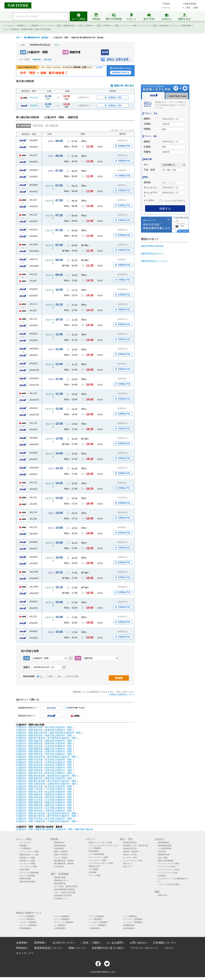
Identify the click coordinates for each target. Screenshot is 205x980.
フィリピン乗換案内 (97, 925)
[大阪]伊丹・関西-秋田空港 (29, 735)
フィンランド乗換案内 (133, 919)
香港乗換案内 (25, 928)
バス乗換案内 (33, 26)
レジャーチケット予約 (133, 861)
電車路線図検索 (165, 846)
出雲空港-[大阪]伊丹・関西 (58, 762)
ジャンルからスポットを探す (101, 863)
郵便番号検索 (164, 855)
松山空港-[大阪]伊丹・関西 (58, 792)
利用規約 (21, 948)
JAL (60, 676)
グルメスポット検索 (97, 860)
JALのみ (48, 60)
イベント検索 (94, 875)
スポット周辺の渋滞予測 (65, 892)
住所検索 (93, 872)
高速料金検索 (27, 29)
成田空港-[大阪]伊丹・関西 (58, 797)
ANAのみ (37, 60)
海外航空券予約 (130, 849)
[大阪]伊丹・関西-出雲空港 (29, 762)
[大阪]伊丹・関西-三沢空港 (29, 789)
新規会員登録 (190, 4)
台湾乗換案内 (60, 928)
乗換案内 (21, 26)
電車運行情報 (60, 877)
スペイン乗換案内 (62, 919)
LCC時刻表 (59, 867)
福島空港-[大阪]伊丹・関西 (58, 741)
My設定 (167, 4)
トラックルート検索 (148, 26)
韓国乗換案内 (129, 925)
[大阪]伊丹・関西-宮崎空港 (29, 770)
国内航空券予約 (130, 843)
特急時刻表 (59, 849)
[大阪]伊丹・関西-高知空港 (29, 765)
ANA (51, 676)
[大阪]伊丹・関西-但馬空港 (29, 811)
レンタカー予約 (130, 858)
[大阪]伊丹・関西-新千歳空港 (30, 738)
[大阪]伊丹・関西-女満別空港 (30, 784)
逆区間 (105, 52)
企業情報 (21, 943)
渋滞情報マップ (61, 899)
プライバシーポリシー (143, 948)
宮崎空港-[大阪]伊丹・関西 (58, 770)
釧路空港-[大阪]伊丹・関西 (58, 778)
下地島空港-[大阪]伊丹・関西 (62, 821)
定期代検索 (164, 26)
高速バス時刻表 (61, 855)
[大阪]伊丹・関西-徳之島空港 (30, 813)
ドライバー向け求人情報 (168, 884)
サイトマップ (24, 953)
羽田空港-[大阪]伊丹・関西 (58, 754)
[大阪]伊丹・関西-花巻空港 (29, 751)
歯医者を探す (94, 866)
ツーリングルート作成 (168, 873)
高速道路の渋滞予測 (63, 896)
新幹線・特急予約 (131, 852)
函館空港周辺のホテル (152, 254)
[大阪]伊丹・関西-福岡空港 (29, 743)
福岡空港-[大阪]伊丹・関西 (58, 743)
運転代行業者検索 (166, 861)
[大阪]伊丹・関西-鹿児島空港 (30, 776)
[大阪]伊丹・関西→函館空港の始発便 (35, 829)
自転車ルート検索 (111, 26)
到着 (66, 52)
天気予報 (162, 852)
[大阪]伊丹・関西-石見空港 (29, 760)
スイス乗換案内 (95, 919)
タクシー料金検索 (11, 29)
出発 (23, 52)
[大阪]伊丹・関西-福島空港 (29, 741)
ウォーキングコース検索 (168, 864)
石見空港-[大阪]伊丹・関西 (58, 760)
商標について (76, 948)
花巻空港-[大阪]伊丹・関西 (58, 751)
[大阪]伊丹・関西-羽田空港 (29, 754)
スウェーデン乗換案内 (64, 922)
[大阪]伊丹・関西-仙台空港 (29, 808)
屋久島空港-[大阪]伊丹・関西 (62, 781)
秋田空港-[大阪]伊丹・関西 (58, 735)
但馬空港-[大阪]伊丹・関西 (58, 811)
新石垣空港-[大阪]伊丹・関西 (62, 757)
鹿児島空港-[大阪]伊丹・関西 (62, 776)
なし (42, 676)
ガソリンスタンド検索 (98, 857)
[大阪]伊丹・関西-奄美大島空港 (32, 733)
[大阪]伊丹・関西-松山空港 (29, 792)
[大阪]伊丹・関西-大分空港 (29, 800)
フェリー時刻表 (61, 858)
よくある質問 (114, 943)
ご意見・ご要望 (191, 8)
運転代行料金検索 (43, 29)
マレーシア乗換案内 (28, 925)
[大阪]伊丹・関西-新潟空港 (29, 768)
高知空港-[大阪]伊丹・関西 (58, 765)
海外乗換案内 (164, 843)
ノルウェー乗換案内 (28, 922)
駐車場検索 (94, 851)
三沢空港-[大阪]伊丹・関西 (58, 789)
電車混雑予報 (60, 884)
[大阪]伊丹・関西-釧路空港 (29, 778)
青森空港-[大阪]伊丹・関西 (58, 730)
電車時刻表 (59, 843)
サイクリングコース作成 (168, 870)
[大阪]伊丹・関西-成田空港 (29, 797)
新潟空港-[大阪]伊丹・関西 (58, 768)
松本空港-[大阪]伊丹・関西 (58, 786)
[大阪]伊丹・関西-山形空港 (29, 746)
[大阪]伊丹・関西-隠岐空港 (29, 805)
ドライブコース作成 (167, 867)
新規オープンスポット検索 (100, 843)
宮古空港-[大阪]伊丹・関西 (58, 819)
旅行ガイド (128, 864)
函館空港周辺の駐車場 (152, 246)
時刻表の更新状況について (122, 695)
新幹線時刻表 (60, 846)
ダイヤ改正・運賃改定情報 (66, 886)
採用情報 (39, 943)
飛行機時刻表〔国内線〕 (65, 861)
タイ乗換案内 (60, 925)
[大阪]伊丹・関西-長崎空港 (29, 794)
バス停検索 (94, 869)
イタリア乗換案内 (27, 919)
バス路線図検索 (165, 849)
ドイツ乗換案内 (130, 916)
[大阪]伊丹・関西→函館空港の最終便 (74, 829)
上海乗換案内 (94, 928)
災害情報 (162, 876)
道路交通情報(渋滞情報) (64, 889)
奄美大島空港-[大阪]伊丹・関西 (65, 733)
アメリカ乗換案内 (27, 916)
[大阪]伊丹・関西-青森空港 (29, 730)
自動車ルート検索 (93, 26)
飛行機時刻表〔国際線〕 (65, 864)
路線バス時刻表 (61, 852)
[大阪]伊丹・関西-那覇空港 (29, 802)
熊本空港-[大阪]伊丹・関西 (58, 773)
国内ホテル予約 (130, 855)
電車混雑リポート (62, 880)
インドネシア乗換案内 (133, 922)
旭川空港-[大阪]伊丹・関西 (58, 727)
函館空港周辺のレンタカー (154, 261)
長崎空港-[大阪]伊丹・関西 (58, 794)
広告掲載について (163, 943)
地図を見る (163, 895)
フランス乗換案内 (96, 916)
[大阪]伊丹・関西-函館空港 (29, 749)
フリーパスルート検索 (51, 26)
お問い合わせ (138, 943)
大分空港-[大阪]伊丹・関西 (58, 800)
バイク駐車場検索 (96, 854)
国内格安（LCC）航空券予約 (136, 846)
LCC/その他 (72, 676)
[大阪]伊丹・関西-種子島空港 (30, 816)
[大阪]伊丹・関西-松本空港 (29, 786)
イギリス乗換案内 (62, 916)
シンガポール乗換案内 (98, 922)
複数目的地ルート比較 (73, 26)
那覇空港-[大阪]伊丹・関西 (58, 802)
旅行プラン (128, 867)
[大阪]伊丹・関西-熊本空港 (29, 773)
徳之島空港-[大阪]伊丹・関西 (62, 813)
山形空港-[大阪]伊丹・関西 (58, 746)
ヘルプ (168, 948)
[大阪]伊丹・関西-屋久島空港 (30, 781)
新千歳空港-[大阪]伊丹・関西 (62, 738)
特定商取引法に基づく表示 (107, 948)
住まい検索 (163, 858)
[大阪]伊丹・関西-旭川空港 (29, 727)
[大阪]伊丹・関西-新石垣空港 (30, 757)
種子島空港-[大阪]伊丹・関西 (62, 816)
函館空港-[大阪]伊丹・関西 (58, 749)
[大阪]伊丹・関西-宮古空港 (29, 819)
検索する (165, 209)
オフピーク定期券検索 (181, 26)
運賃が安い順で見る (124, 86)
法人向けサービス (63, 943)
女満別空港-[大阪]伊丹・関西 (62, 784)
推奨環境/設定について (47, 948)
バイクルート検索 (129, 26)
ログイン (168, 8)
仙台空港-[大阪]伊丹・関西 (58, 808)
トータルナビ (9, 26)
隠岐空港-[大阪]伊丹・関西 (58, 805)
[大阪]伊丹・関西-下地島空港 (30, 821)
